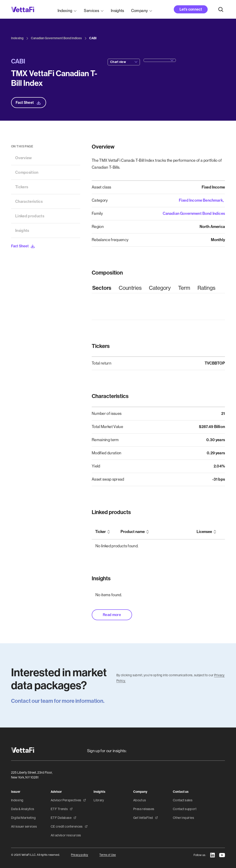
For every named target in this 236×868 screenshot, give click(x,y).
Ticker (100, 532)
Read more (112, 615)
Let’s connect (191, 9)
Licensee (204, 532)
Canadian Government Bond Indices (194, 213)
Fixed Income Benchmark (201, 200)
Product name (133, 532)
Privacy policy (80, 855)
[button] (67, 9)
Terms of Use (108, 855)
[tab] (102, 288)
